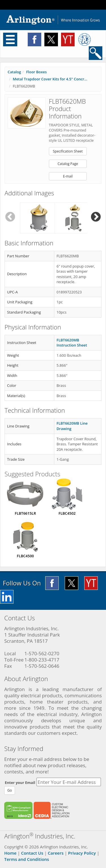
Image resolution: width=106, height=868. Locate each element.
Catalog (14, 72)
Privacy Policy (82, 853)
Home (10, 853)
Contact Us (32, 853)
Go (10, 790)
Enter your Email (20, 783)
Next (96, 217)
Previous (10, 217)
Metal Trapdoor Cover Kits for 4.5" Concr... (50, 79)
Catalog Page (68, 164)
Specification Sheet (68, 151)
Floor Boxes (36, 72)
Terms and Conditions (27, 859)
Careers (56, 853)
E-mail (68, 176)
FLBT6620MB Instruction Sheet (72, 343)
